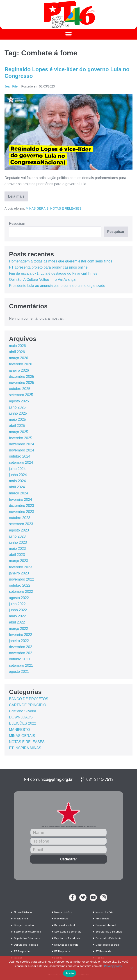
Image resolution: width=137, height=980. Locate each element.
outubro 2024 (20, 456)
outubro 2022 (20, 585)
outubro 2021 (20, 659)
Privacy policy (113, 966)
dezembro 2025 (22, 377)
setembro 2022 (21, 592)
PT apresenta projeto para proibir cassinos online (48, 267)
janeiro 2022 (19, 641)
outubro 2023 (20, 518)
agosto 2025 (19, 401)
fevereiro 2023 (21, 567)
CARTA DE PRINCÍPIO (28, 705)
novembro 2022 (22, 579)
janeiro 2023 (19, 573)
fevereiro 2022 (21, 635)
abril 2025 (17, 426)
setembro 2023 (21, 524)
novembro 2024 (22, 450)
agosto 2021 (19, 672)
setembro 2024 (21, 462)
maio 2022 (17, 616)
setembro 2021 (21, 665)
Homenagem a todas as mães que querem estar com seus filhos (61, 261)
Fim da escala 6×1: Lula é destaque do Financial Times (53, 273)
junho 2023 (18, 542)
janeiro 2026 (19, 370)
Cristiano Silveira (23, 711)
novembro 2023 (22, 512)
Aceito (70, 973)
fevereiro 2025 (21, 438)
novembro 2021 (22, 653)
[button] (69, 34)
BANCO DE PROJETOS (29, 699)
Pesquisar (17, 223)
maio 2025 (17, 419)
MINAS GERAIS (37, 208)
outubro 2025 (20, 389)
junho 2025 (18, 413)
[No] (131, 968)
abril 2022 (17, 622)
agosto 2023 (19, 530)
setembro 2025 (21, 395)
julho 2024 (17, 469)
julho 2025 (17, 407)
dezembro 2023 (22, 506)
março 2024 (19, 493)
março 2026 (19, 358)
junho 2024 (18, 475)
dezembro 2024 (22, 444)
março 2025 (19, 432)
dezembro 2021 (22, 647)
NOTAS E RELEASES (66, 208)
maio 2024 (17, 481)
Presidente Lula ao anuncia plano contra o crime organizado (57, 286)
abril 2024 (17, 487)
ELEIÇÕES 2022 (23, 723)
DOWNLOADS (21, 717)
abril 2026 (17, 352)
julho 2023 (17, 536)
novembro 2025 (22, 383)
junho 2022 (18, 610)
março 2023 (19, 561)
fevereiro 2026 (21, 364)
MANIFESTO (19, 730)
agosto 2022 (19, 598)
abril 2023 (17, 555)
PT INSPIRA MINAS (25, 748)
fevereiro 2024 (21, 499)
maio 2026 (17, 346)
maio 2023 (17, 549)
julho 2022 (17, 604)
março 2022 (19, 629)
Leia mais (18, 195)
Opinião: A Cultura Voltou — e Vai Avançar (43, 280)
